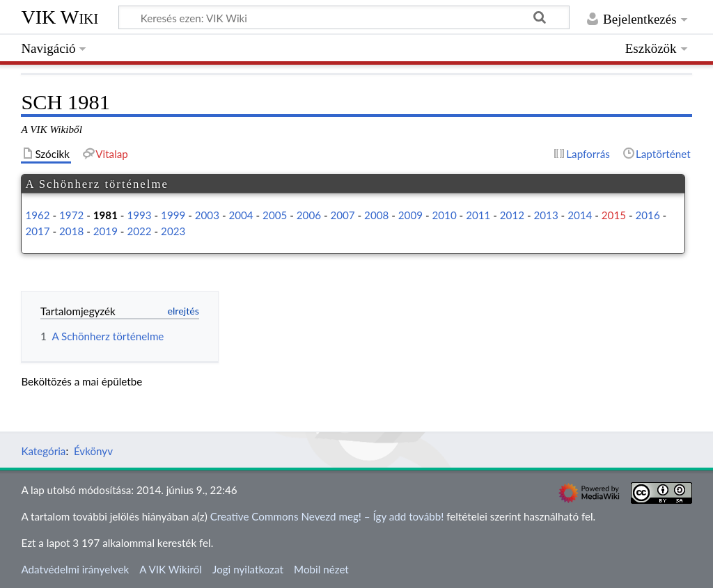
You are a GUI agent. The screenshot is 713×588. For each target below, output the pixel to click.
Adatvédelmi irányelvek (75, 569)
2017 (37, 231)
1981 (105, 215)
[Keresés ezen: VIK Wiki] (344, 17)
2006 (309, 215)
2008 (376, 215)
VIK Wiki (60, 17)
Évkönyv (93, 451)
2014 (580, 215)
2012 (512, 215)
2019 (105, 231)
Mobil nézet (321, 569)
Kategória (43, 451)
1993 (139, 215)
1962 (37, 215)
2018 (71, 231)
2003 (207, 215)
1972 (71, 215)
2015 (614, 215)
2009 (410, 215)
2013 (546, 215)
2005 (275, 215)
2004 (241, 215)
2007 (342, 215)
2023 (173, 231)
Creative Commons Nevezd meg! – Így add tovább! (327, 516)
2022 (139, 231)
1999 (173, 215)
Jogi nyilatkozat (248, 569)
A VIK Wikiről (170, 569)
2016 (647, 215)
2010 (444, 215)
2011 (478, 215)
